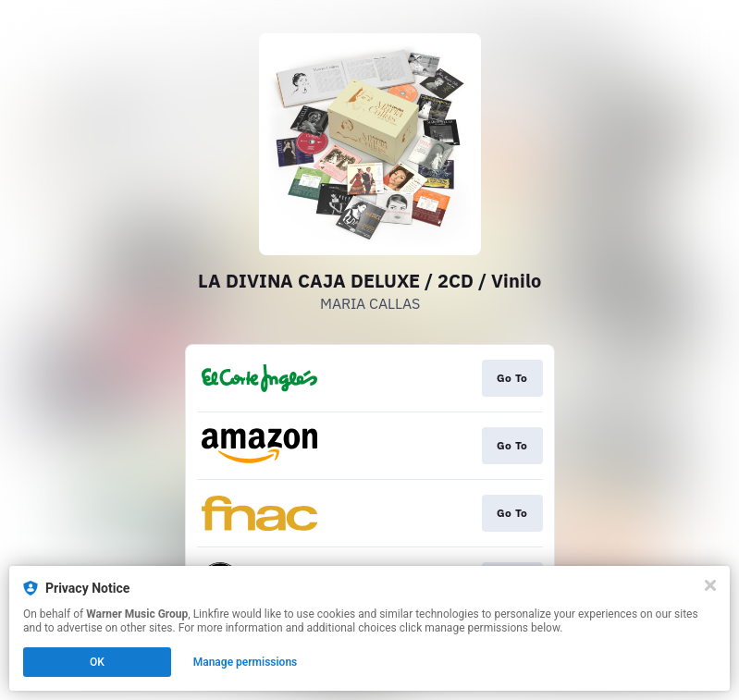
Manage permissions (246, 662)
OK (97, 662)
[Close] (710, 585)
